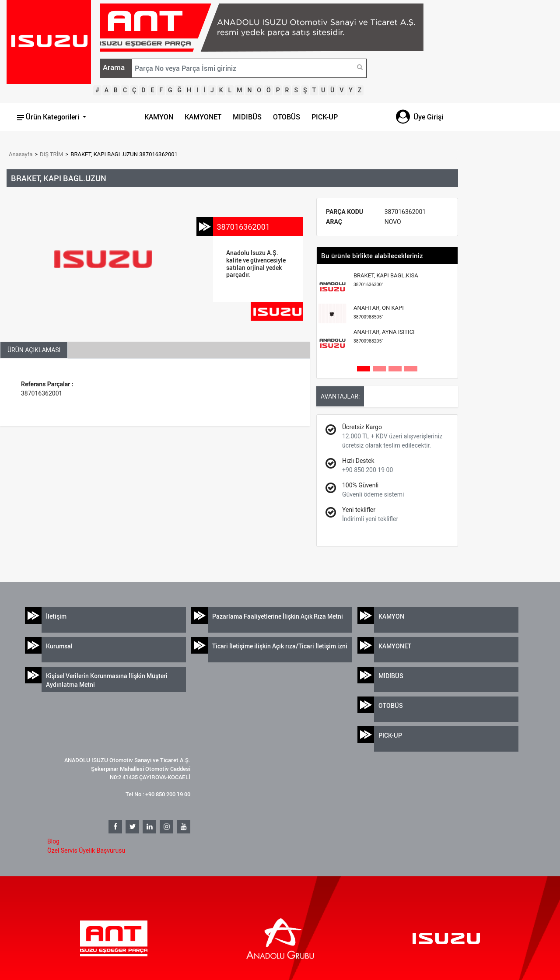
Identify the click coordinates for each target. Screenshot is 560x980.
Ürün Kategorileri (49, 117)
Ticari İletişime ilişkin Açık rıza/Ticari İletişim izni (280, 646)
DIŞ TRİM (51, 154)
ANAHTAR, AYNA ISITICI (384, 336)
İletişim (56, 616)
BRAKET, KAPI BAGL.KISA (386, 280)
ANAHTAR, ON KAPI (379, 312)
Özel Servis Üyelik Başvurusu (86, 850)
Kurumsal (59, 646)
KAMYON (159, 117)
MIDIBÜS (247, 117)
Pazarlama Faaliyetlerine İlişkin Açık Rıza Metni (278, 616)
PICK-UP (325, 117)
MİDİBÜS (391, 676)
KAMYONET (203, 117)
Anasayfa (21, 154)
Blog (53, 841)
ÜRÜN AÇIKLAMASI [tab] (34, 350)
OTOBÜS (287, 117)
